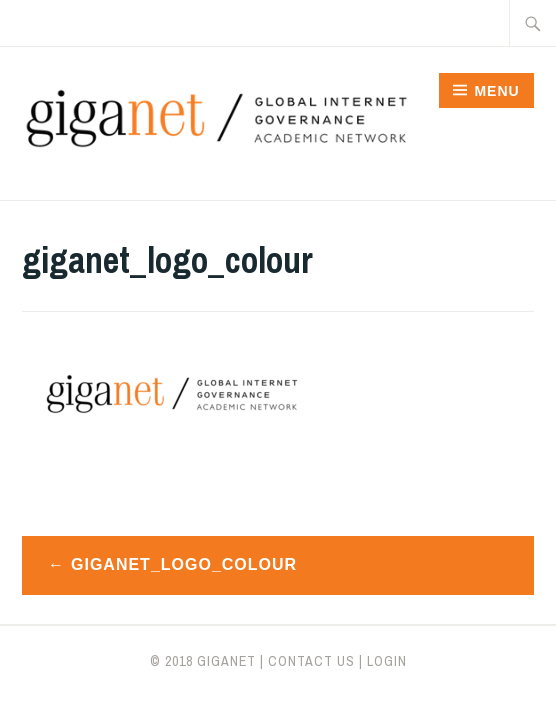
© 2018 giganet (203, 661)
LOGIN (387, 661)
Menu (496, 91)
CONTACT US (311, 661)
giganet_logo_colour (184, 564)
